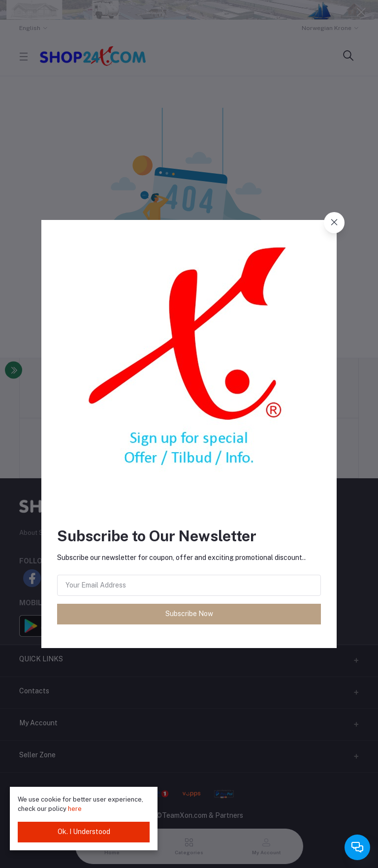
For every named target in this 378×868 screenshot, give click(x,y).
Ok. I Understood (84, 832)
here (75, 809)
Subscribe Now (189, 614)
